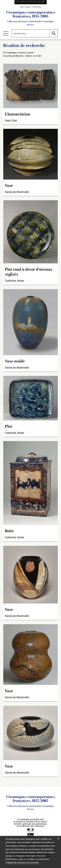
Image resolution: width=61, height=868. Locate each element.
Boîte (9, 531)
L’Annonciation (18, 115)
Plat (9, 427)
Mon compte (25, 7)
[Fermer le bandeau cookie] (58, 839)
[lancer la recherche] (54, 33)
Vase (9, 186)
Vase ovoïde (15, 362)
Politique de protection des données (22, 863)
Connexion (37, 7)
